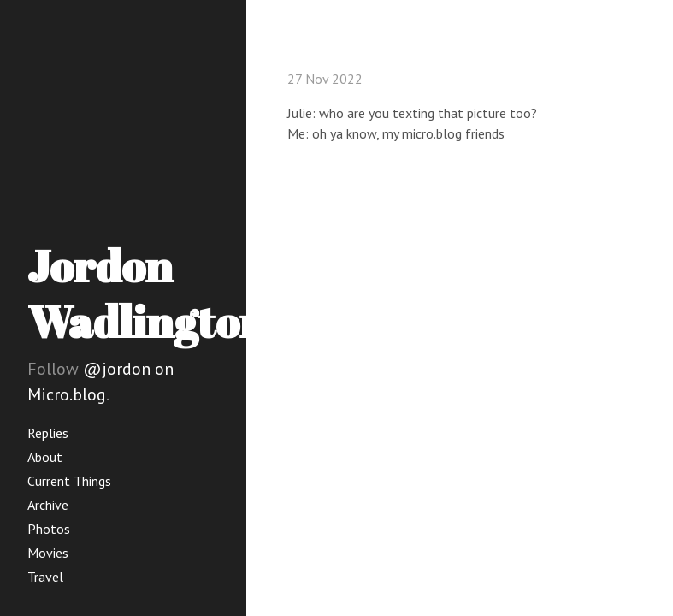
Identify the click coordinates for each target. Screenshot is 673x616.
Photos (49, 529)
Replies (48, 433)
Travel (45, 577)
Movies (48, 553)
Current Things (69, 481)
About (45, 457)
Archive (48, 505)
